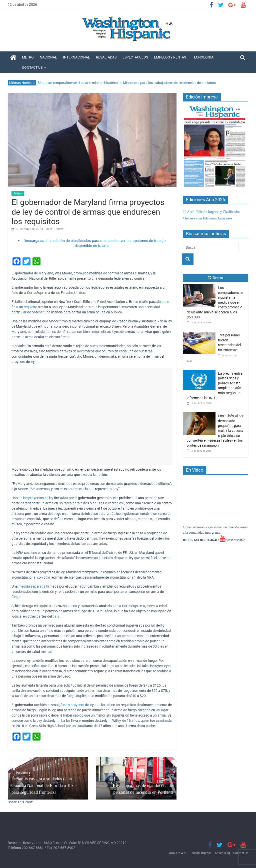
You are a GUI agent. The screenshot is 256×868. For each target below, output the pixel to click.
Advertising (222, 853)
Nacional (48, 57)
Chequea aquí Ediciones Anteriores (208, 218)
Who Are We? (177, 853)
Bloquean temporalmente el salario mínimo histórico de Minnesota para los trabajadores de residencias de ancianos (127, 83)
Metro (28, 57)
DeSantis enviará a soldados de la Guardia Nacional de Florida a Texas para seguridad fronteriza (48, 783)
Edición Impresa (201, 853)
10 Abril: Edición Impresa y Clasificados (212, 212)
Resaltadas (106, 57)
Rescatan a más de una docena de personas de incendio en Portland (136, 786)
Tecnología (203, 57)
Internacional (76, 57)
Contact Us (32, 67)
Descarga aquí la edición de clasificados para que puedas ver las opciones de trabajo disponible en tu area (95, 243)
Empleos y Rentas (170, 57)
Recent (216, 278)
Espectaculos (135, 57)
